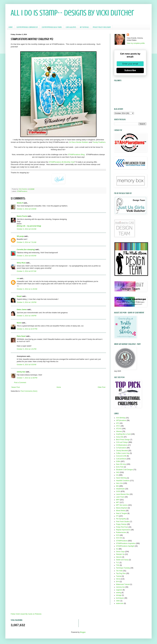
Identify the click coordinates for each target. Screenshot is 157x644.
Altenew (119, 431)
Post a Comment (20, 383)
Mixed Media (121, 511)
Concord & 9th (121, 456)
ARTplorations (121, 420)
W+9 (118, 582)
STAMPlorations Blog (76, 155)
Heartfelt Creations (123, 481)
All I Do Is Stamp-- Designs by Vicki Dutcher (72, 13)
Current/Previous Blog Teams (52, 27)
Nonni (19, 323)
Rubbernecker (121, 532)
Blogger (83, 632)
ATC (118, 423)
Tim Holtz (119, 571)
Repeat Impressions (123, 530)
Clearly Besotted (122, 451)
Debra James (22, 310)
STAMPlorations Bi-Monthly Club (62, 162)
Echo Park (120, 467)
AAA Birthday (121, 418)
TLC (118, 563)
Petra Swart (21, 336)
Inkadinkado (120, 489)
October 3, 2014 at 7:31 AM (27, 242)
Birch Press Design (123, 440)
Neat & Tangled (122, 513)
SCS (118, 535)
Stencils (119, 557)
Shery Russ (21, 263)
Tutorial (119, 576)
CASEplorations (122, 445)
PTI (117, 516)
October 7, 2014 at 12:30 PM (27, 378)
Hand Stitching (121, 478)
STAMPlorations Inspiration (126, 543)
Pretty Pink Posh (122, 527)
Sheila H (20, 203)
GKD (118, 472)
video (118, 601)
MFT (118, 502)
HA (117, 475)
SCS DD (119, 538)
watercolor (120, 603)
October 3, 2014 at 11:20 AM (27, 289)
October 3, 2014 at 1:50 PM (27, 302)
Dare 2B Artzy (121, 464)
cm (18, 278)
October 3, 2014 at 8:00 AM (27, 256)
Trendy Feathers (99, 142)
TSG (118, 565)
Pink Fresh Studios (123, 522)
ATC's (118, 426)
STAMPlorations (22, 191)
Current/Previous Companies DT (27, 27)
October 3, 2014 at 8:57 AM (27, 271)
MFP (118, 500)
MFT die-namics (122, 505)
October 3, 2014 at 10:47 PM (27, 329)
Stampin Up (120, 554)
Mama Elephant (122, 508)
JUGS (118, 491)
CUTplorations (121, 448)
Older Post (102, 387)
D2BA (118, 461)
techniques (120, 598)
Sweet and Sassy (122, 560)
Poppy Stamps (121, 524)
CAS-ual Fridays (122, 442)
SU (117, 549)
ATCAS (119, 429)
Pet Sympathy (121, 519)
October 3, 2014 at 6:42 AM (27, 229)
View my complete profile (136, 43)
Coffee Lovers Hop (123, 453)
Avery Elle (120, 437)
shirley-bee (21, 372)
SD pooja (20, 236)
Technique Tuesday (123, 568)
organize (119, 590)
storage (119, 595)
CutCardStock (121, 459)
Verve (118, 579)
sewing (119, 593)
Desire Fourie (22, 216)
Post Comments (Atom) (29, 391)
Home (11, 27)
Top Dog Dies (121, 573)
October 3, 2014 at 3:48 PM (27, 316)
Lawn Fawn (120, 497)
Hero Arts (119, 483)
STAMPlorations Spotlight (125, 546)
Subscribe (130, 70)
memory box (121, 587)
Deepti (19, 296)
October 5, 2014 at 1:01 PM (27, 349)
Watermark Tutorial (123, 584)
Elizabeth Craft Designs (124, 470)
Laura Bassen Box (123, 494)
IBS (117, 486)
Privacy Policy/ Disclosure (102, 27)
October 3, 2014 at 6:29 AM (27, 209)
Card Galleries (71, 27)
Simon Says (120, 552)
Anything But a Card (123, 434)
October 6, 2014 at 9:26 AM (27, 365)
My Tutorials (84, 27)
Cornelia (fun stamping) (26, 250)
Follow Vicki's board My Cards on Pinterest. (26, 614)
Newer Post (16, 387)
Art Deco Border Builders (79, 142)
